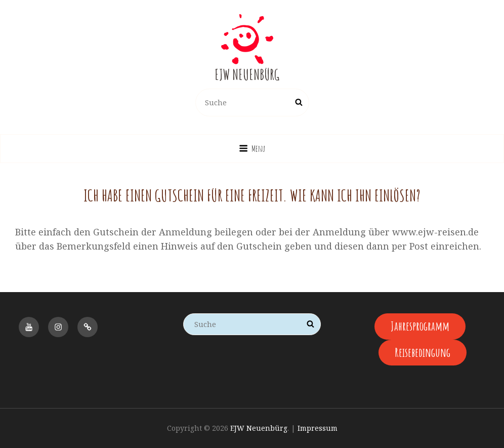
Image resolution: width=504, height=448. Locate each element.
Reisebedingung (423, 352)
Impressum (318, 428)
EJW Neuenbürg (247, 75)
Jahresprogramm (420, 326)
